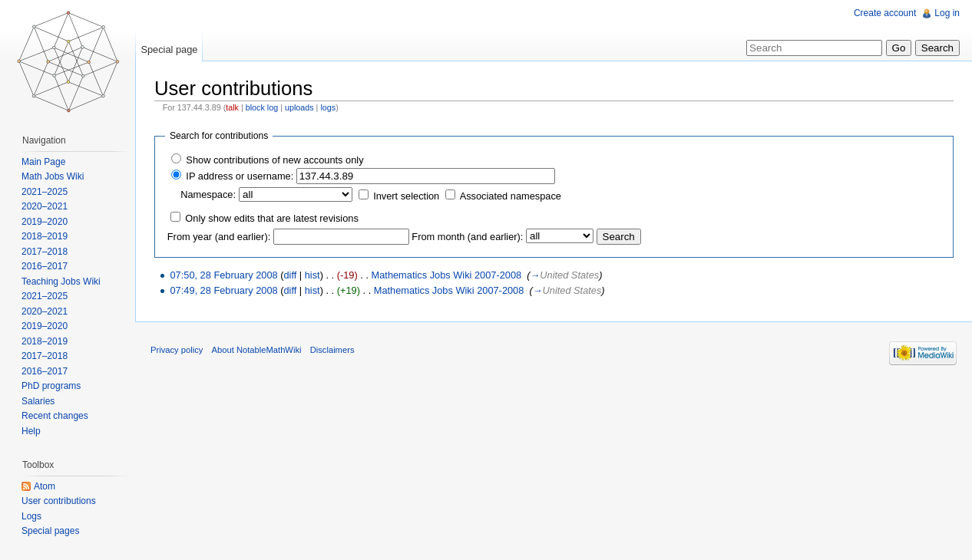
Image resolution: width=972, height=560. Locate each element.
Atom (45, 486)
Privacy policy (177, 350)
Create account (885, 13)
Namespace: (208, 194)
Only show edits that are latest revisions (271, 218)
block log (262, 107)
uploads (299, 107)
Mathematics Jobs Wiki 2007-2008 (447, 275)
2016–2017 (45, 266)
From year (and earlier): (219, 237)
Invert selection (406, 196)
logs (328, 107)
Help (31, 431)
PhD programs (51, 386)
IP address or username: (240, 176)
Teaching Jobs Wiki (61, 282)
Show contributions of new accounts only (274, 160)
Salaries (38, 401)
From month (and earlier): (467, 237)
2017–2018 (45, 252)
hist (312, 275)
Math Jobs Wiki (53, 176)
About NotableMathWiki (257, 350)
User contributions (59, 501)
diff (290, 275)
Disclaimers (332, 350)
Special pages (50, 531)
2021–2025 (45, 192)
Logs (31, 516)
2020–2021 (45, 206)
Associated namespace (511, 196)
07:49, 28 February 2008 (223, 290)
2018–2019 (45, 236)
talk (232, 107)
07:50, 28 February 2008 (223, 275)
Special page (169, 49)
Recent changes (55, 416)
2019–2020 (45, 222)
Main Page (43, 162)
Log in (947, 13)
